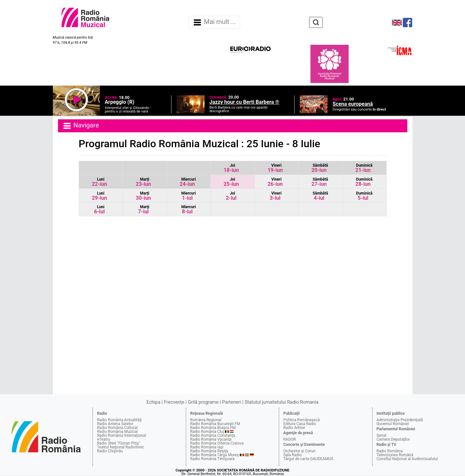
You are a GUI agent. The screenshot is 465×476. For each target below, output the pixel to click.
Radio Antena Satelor (115, 424)
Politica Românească (302, 420)
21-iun (364, 168)
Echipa (153, 402)
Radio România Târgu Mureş (215, 455)
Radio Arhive (294, 428)
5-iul (364, 196)
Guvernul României (393, 424)
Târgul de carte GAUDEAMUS (308, 459)
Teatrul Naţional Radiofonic (120, 447)
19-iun (275, 168)
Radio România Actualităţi (119, 420)
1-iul (188, 196)
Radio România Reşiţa (209, 451)
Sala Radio (292, 455)
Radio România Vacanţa (211, 439)
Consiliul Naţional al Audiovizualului (407, 459)
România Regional (206, 420)
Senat (382, 435)
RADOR (290, 439)
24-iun (188, 182)
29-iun (99, 196)
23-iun (143, 182)
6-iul (99, 210)
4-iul (320, 196)
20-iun (320, 168)
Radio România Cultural (117, 428)
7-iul (144, 210)
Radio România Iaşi (207, 447)
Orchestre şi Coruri (299, 451)
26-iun (275, 182)
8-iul (188, 210)
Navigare (81, 126)
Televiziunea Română (395, 455)
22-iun (99, 182)
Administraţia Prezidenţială (400, 420)
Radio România (390, 451)
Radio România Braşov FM (213, 428)
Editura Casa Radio (300, 424)
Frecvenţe (174, 402)
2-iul (231, 196)
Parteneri (232, 402)
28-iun (364, 182)
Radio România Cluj (207, 432)
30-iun (143, 196)
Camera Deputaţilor (393, 439)
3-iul (276, 196)
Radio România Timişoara (212, 459)
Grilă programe (203, 402)
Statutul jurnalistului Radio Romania (282, 402)
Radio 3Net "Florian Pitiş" (118, 443)
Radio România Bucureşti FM (215, 424)
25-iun (231, 182)
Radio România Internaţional (121, 435)
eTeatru (103, 439)
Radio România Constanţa (213, 435)
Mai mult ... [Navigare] (214, 22)
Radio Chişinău (110, 451)
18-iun (231, 168)
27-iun (320, 182)
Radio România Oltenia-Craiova (217, 443)
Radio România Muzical (117, 432)
